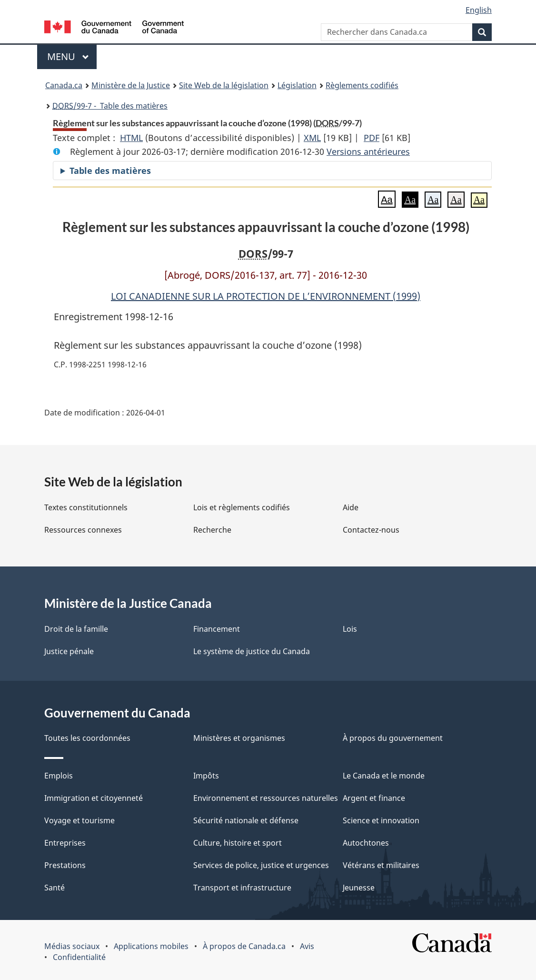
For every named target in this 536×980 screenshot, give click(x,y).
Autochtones (366, 843)
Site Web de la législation (224, 85)
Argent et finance (374, 798)
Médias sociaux (72, 946)
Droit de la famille (76, 629)
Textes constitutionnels (86, 507)
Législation (297, 85)
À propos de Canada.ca (244, 946)
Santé (55, 888)
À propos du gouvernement (393, 738)
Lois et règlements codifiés (242, 507)
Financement (217, 629)
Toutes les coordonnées (87, 738)
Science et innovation (381, 820)
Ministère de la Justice (131, 85)
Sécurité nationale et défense (246, 820)
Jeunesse (359, 888)
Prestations (65, 865)
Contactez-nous (371, 530)
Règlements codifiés (362, 85)
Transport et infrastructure (242, 888)
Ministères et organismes (239, 738)
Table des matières (110, 171)
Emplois (59, 776)
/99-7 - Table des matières (110, 106)
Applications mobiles (151, 946)
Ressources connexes (83, 530)
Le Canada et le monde (384, 776)
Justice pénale (69, 651)
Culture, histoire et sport (238, 843)
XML (312, 138)
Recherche (212, 530)
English (479, 10)
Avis (307, 946)
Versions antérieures (368, 152)
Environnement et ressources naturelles (266, 798)
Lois (350, 629)
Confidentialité (79, 957)
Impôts (206, 776)
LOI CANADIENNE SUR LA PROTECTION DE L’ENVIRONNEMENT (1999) (266, 296)
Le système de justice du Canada (252, 651)
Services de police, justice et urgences (261, 865)
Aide (351, 507)
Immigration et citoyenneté (94, 798)
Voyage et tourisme (79, 820)
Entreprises (65, 843)
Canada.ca (64, 85)
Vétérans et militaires (381, 865)
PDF (372, 138)
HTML (131, 138)
